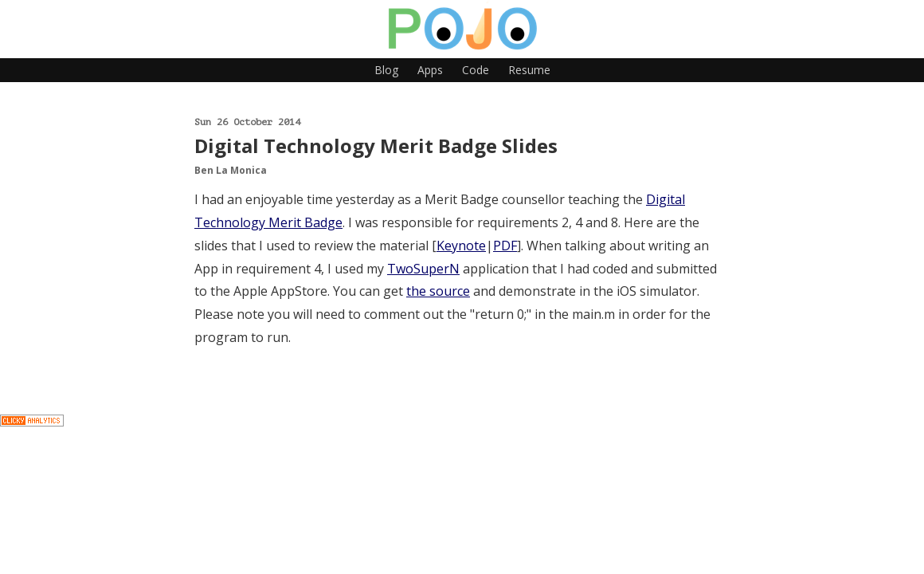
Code (476, 70)
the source (438, 291)
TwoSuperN (423, 269)
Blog (386, 70)
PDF (505, 246)
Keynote (461, 246)
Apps (430, 70)
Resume (529, 70)
